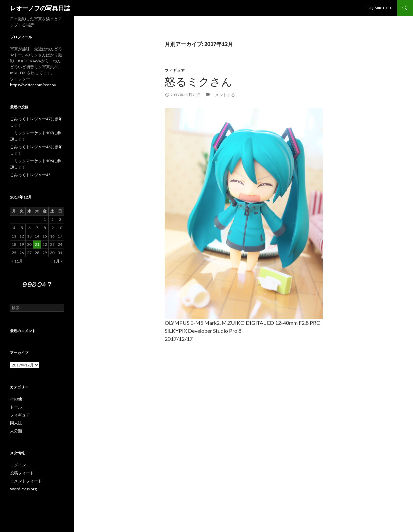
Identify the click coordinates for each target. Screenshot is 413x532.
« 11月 (17, 261)
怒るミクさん (198, 82)
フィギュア (175, 70)
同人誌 (16, 423)
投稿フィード (22, 473)
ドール (16, 407)
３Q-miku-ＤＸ (380, 8)
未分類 (16, 431)
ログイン (18, 465)
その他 (16, 399)
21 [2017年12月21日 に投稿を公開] (37, 244)
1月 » (58, 261)
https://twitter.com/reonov (33, 85)
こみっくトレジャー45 (30, 175)
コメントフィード (26, 481)
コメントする (223, 95)
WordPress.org (23, 489)
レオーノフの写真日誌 (40, 8)
